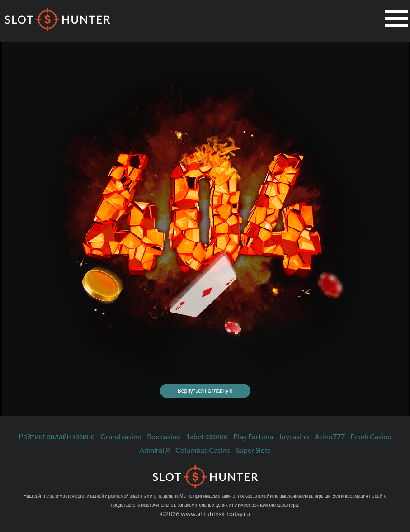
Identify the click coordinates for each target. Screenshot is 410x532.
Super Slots (253, 450)
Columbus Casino (203, 450)
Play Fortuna (253, 436)
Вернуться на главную (205, 391)
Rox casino (164, 436)
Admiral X (155, 450)
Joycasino (294, 436)
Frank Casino (371, 436)
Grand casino (121, 436)
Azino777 (330, 436)
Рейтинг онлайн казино (57, 436)
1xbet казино (207, 436)
